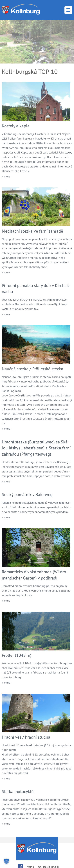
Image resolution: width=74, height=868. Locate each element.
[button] (6, 861)
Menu (68, 10)
